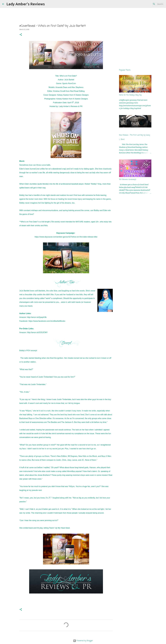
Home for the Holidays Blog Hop (130, 95)
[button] (21, 35)
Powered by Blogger (83, 641)
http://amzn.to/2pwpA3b (37, 317)
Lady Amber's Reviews (26, 4)
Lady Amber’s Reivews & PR (71, 106)
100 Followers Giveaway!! (128, 180)
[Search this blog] (152, 4)
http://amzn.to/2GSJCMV (37, 332)
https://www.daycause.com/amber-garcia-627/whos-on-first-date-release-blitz (66, 237)
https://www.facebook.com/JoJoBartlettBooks (47, 321)
